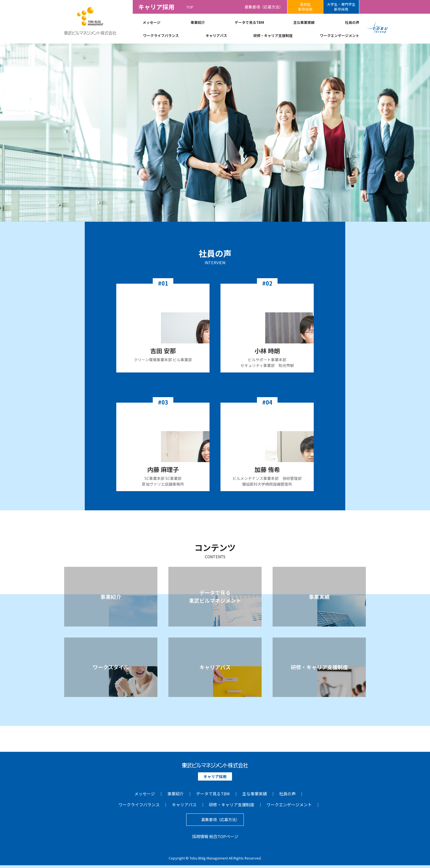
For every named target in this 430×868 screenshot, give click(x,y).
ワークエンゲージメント (340, 35)
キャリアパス (216, 35)
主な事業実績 (304, 22)
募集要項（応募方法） (264, 7)
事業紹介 (198, 22)
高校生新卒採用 (305, 7)
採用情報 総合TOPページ (215, 839)
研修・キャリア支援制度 (273, 35)
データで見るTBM (249, 22)
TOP (190, 7)
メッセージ (152, 22)
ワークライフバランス (161, 35)
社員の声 (352, 22)
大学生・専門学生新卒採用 (341, 7)
